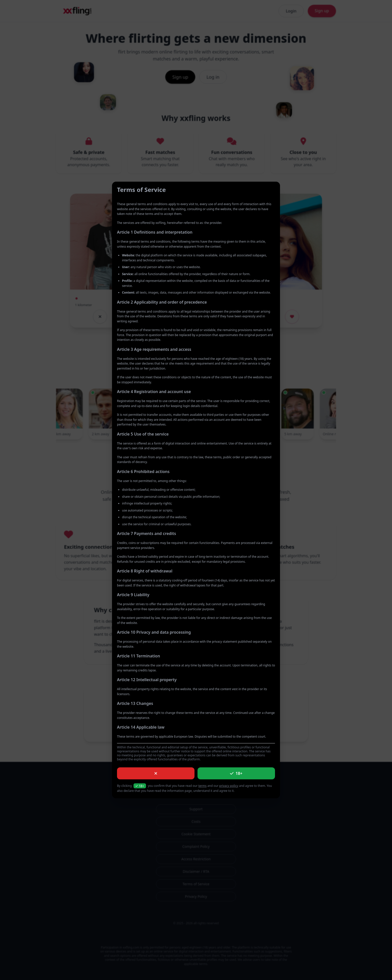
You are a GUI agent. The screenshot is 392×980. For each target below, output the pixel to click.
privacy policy (229, 786)
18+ (236, 773)
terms (202, 786)
